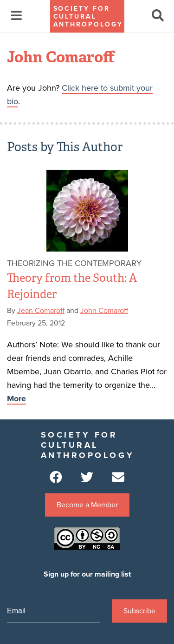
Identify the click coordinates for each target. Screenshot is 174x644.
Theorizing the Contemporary (74, 263)
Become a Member (87, 505)
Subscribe (139, 611)
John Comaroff (104, 311)
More (16, 398)
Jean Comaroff (41, 311)
